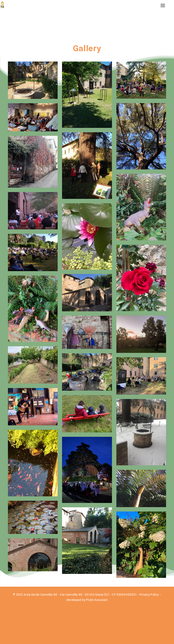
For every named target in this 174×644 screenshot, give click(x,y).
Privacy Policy (149, 592)
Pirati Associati (97, 597)
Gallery (159, 29)
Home (158, 14)
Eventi (158, 22)
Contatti (160, 36)
